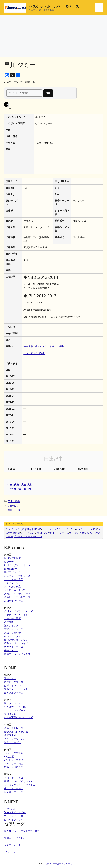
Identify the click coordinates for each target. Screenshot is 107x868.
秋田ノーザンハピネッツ (17, 565)
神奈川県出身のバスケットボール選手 (44, 346)
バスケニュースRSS (86, 529)
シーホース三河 (12, 618)
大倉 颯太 (13, 506)
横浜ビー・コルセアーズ (17, 597)
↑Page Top (10, 852)
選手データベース (59, 533)
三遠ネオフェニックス (16, 615)
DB (6, 104)
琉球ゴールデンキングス (17, 654)
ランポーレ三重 (12, 845)
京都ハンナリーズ (14, 629)
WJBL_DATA (43, 533)
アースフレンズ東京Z (16, 710)
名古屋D (9, 622)
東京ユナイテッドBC (15, 707)
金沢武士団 (10, 735)
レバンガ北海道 (12, 558)
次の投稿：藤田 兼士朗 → (20, 489)
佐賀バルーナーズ (14, 647)
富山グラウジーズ (14, 601)
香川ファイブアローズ (16, 778)
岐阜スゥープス (12, 742)
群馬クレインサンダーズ (17, 576)
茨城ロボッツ (11, 569)
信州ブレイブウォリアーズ (18, 611)
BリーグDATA (28, 533)
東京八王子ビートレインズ (18, 717)
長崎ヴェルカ (11, 650)
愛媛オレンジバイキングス (18, 781)
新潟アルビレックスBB (16, 732)
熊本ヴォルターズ (14, 788)
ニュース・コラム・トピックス (59, 529)
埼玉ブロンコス (12, 703)
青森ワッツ (10, 678)
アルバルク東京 (12, 586)
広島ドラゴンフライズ (16, 643)
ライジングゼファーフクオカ (20, 785)
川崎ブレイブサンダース (17, 594)
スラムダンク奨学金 (34, 353)
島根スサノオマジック (16, 640)
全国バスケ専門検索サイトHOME (23, 529)
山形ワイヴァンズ (14, 686)
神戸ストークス (12, 636)
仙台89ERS (10, 562)
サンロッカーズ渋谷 (15, 590)
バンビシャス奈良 (14, 760)
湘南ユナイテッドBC (15, 812)
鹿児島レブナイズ (14, 792)
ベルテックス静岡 (14, 753)
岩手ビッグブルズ (14, 682)
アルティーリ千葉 (14, 579)
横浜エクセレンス (14, 728)
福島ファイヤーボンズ (16, 689)
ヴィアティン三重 (14, 816)
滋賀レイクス (11, 625)
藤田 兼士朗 (14, 510)
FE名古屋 (9, 757)
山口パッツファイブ (15, 819)
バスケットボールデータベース (54, 6)
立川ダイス (10, 714)
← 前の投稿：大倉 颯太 (19, 484)
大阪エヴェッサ (12, 633)
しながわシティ (12, 809)
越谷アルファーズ (14, 693)
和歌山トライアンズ (15, 838)
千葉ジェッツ (11, 583)
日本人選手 (14, 501)
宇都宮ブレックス (14, 572)
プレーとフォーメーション (28, 536)
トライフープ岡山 (14, 764)
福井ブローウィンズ (15, 739)
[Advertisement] (53, 36)
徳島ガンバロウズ (14, 767)
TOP (6, 108)
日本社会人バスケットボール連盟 (22, 831)
